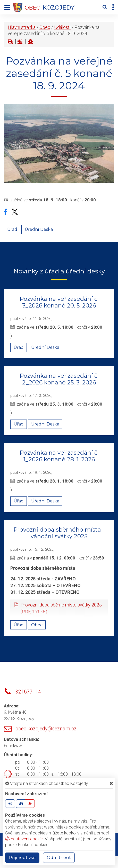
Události (62, 27)
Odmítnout (59, 858)
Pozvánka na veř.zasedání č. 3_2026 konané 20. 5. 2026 (59, 302)
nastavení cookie (24, 839)
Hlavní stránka (22, 27)
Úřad (12, 229)
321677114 (28, 692)
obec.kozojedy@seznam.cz (46, 729)
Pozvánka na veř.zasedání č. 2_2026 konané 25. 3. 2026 (59, 379)
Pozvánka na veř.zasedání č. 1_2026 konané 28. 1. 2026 (59, 456)
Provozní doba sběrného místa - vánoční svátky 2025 (59, 533)
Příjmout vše (22, 858)
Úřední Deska (39, 229)
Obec (45, 27)
